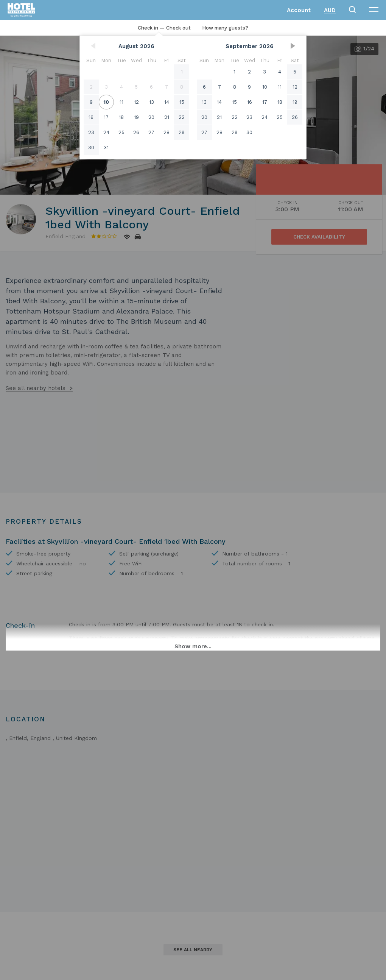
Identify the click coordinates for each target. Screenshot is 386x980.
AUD (330, 10)
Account (299, 10)
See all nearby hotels (36, 388)
